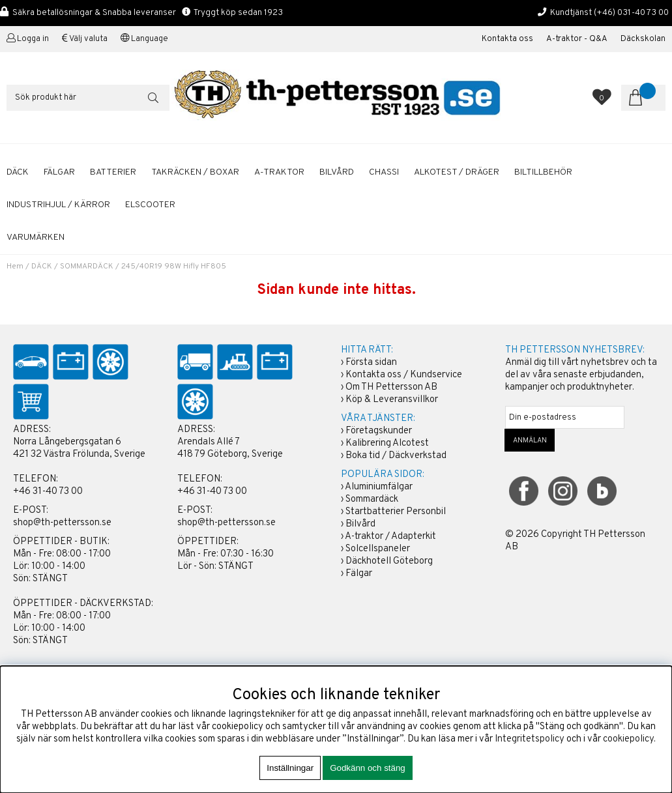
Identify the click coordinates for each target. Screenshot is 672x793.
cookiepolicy (628, 739)
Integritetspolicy (530, 739)
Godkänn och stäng (368, 768)
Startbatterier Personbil (396, 512)
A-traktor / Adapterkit (390, 537)
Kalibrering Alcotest (387, 443)
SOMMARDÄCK (87, 267)
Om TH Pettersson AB (391, 387)
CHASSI (384, 172)
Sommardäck (372, 499)
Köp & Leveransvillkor (392, 400)
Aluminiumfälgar (379, 487)
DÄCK (18, 172)
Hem (15, 267)
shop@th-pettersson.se (62, 523)
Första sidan (371, 363)
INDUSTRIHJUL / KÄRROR (58, 205)
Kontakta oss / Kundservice (404, 375)
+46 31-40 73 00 (48, 492)
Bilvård (360, 524)
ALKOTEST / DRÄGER (457, 172)
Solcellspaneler (378, 549)
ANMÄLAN (530, 440)
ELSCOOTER (150, 205)
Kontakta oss (507, 39)
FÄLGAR (59, 172)
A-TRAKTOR (279, 172)
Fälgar (359, 574)
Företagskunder (379, 431)
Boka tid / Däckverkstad (396, 456)
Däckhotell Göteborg (389, 561)
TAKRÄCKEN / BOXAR (195, 172)
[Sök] (88, 98)
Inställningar (290, 768)
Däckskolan (643, 39)
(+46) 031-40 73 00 (631, 13)
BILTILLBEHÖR (543, 172)
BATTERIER (113, 172)
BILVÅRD (337, 172)
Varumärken (36, 238)
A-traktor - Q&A (577, 39)
